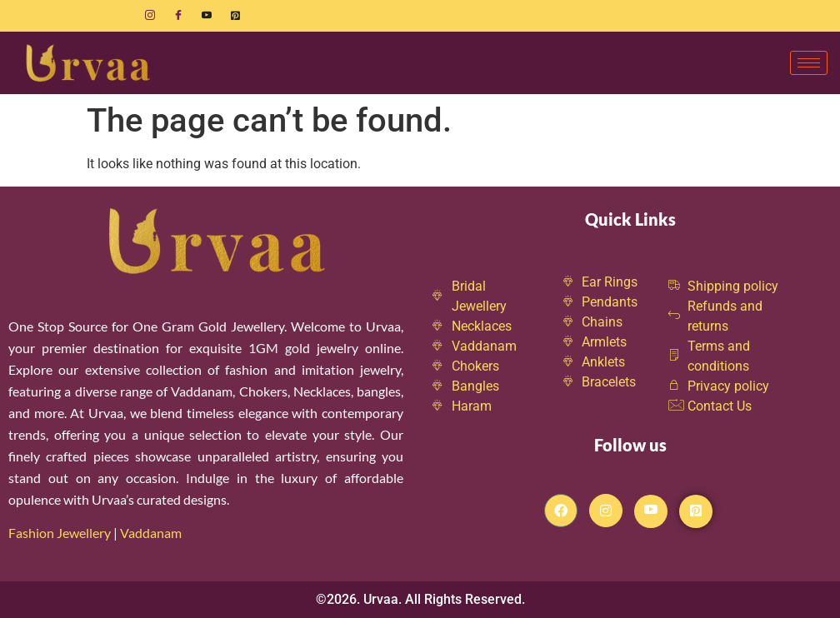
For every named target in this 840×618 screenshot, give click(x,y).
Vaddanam (152, 533)
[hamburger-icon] (809, 63)
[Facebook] (178, 16)
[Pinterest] (235, 16)
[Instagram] (150, 16)
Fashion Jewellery (60, 533)
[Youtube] (207, 16)
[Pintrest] (696, 511)
